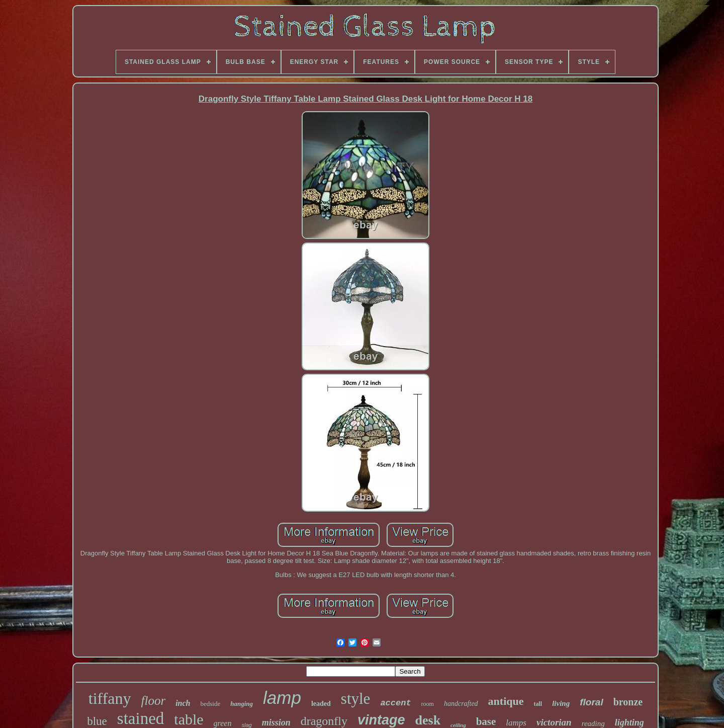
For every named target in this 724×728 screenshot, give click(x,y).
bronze (628, 702)
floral (591, 702)
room (428, 704)
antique (506, 701)
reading (593, 723)
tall (538, 704)
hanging (242, 704)
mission (276, 722)
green (223, 723)
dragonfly (324, 721)
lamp (282, 698)
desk (428, 720)
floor (154, 701)
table (189, 719)
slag (246, 725)
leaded (321, 704)
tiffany (110, 698)
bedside (211, 704)
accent (395, 703)
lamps (516, 723)
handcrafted (461, 704)
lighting (629, 722)
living (561, 703)
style (356, 699)
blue (97, 721)
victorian (554, 722)
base (486, 721)
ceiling (458, 725)
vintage (381, 720)
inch (183, 703)
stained (141, 718)
